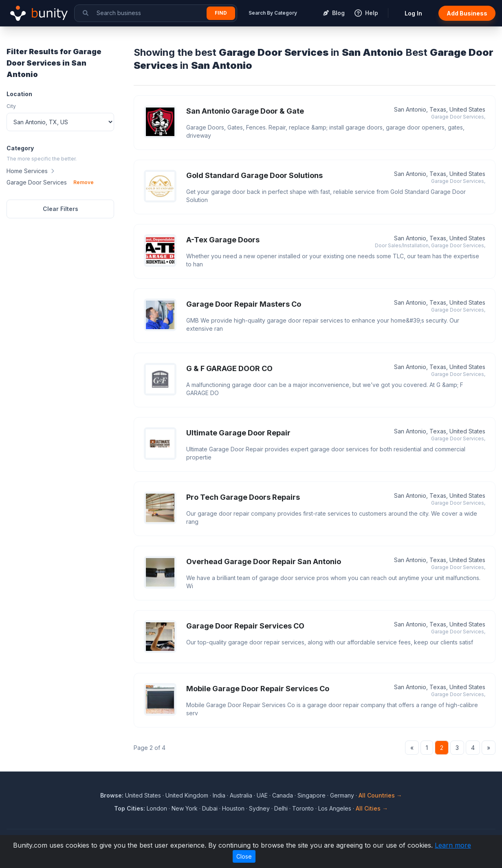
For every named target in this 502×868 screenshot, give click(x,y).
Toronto (303, 808)
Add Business (467, 13)
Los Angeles (335, 808)
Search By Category (273, 13)
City (11, 106)
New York (185, 808)
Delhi (281, 808)
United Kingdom (187, 795)
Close (244, 856)
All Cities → (372, 808)
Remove (84, 182)
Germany (342, 795)
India (219, 795)
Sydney (259, 808)
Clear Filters (61, 209)
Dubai (210, 808)
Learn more (453, 845)
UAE (262, 795)
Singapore (312, 795)
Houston (233, 808)
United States (143, 795)
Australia (241, 795)
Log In (413, 13)
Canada (283, 795)
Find (221, 13)
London (157, 808)
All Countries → (380, 795)
